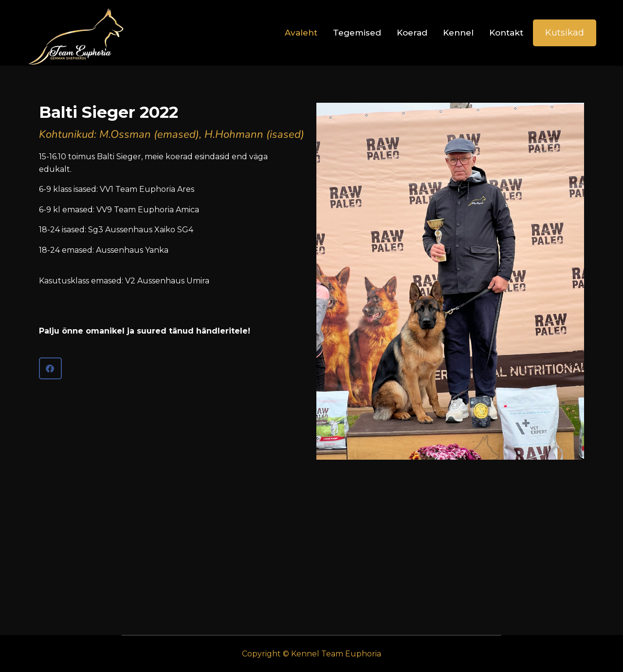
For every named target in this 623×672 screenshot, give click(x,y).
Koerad (412, 33)
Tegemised (357, 33)
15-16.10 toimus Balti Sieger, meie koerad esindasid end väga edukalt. (168, 204)
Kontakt (506, 33)
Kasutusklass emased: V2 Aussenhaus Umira (124, 281)
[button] (50, 368)
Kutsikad (565, 33)
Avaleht (301, 33)
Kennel (458, 33)
